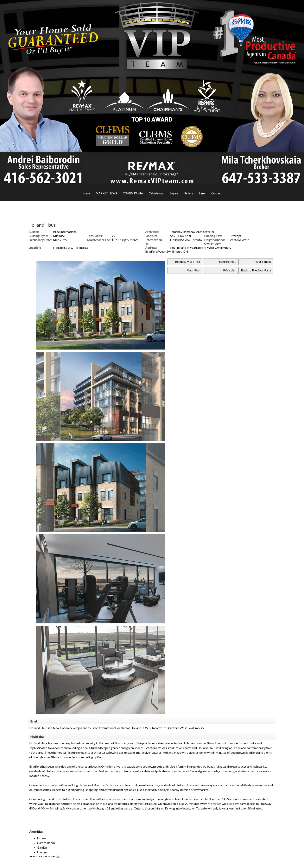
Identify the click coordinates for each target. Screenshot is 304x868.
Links (202, 193)
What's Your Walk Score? (45, 856)
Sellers (189, 193)
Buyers (174, 193)
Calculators (156, 193)
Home (86, 193)
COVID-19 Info (133, 193)
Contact (217, 193)
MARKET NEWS (106, 193)
